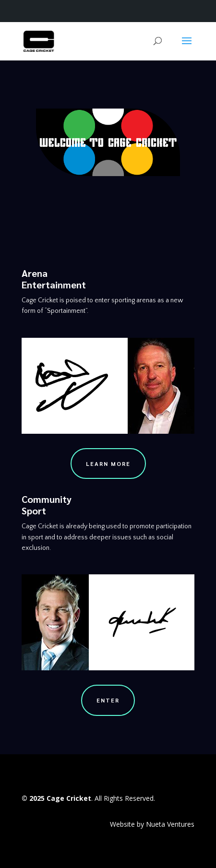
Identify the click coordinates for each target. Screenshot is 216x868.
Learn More (108, 464)
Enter (108, 700)
